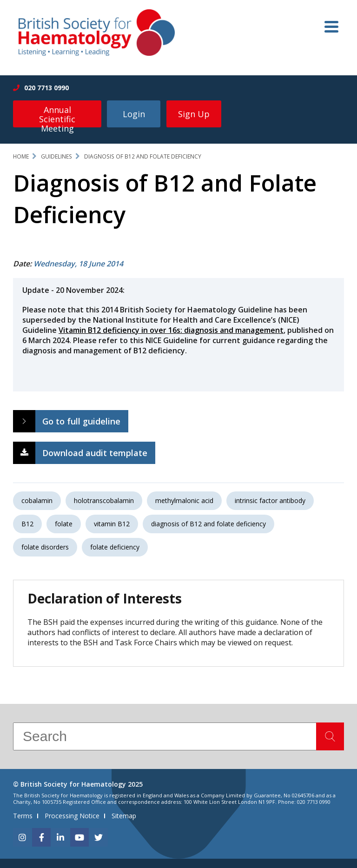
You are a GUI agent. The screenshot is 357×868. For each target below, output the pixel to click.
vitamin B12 (112, 524)
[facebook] (41, 837)
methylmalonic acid (184, 500)
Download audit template (95, 453)
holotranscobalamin (104, 500)
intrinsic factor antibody (270, 500)
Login (134, 114)
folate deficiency (115, 547)
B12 (27, 524)
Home (21, 156)
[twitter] (99, 837)
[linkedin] (60, 837)
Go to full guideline (81, 421)
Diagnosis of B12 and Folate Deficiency (143, 156)
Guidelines (56, 156)
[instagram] (22, 837)
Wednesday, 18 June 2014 (78, 264)
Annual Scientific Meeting (57, 116)
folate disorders (45, 547)
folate (64, 524)
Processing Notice (72, 816)
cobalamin (37, 500)
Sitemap (124, 816)
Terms (23, 816)
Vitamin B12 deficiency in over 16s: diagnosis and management (171, 330)
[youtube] (79, 837)
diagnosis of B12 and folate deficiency (208, 524)
